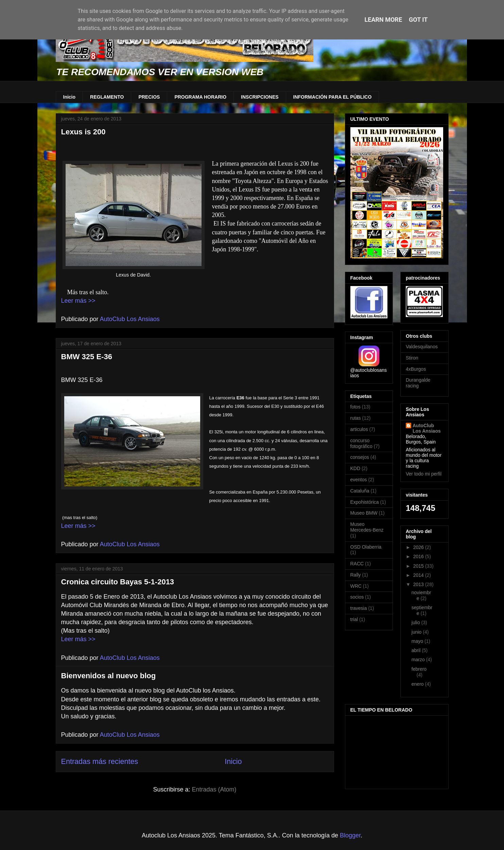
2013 (419, 584)
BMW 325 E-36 (87, 357)
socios (357, 597)
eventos (359, 480)
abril (417, 650)
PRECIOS (149, 97)
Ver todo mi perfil (424, 474)
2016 (419, 556)
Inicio (69, 97)
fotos (355, 407)
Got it (418, 20)
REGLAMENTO (107, 97)
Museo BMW (364, 513)
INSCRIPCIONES (260, 97)
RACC (357, 564)
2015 (419, 566)
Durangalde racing (418, 383)
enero (418, 684)
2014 (419, 575)
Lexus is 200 (83, 132)
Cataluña (360, 491)
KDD (355, 468)
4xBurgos (416, 369)
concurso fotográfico (361, 443)
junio (417, 632)
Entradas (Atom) (214, 789)
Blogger (350, 835)
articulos (359, 429)
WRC (356, 586)
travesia (359, 608)
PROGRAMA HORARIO (200, 97)
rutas (356, 418)
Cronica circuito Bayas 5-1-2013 (118, 582)
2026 (419, 547)
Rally (356, 575)
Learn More (384, 20)
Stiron (412, 358)
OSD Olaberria (366, 547)
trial (354, 619)
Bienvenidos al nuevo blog (109, 676)
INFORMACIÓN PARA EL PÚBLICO (333, 97)
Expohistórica (365, 502)
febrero (419, 669)
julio (416, 622)
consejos (360, 457)
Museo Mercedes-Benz (367, 527)
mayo (418, 641)
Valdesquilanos (422, 347)
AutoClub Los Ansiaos (427, 428)
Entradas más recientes (100, 761)
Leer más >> (78, 301)
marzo (419, 660)
